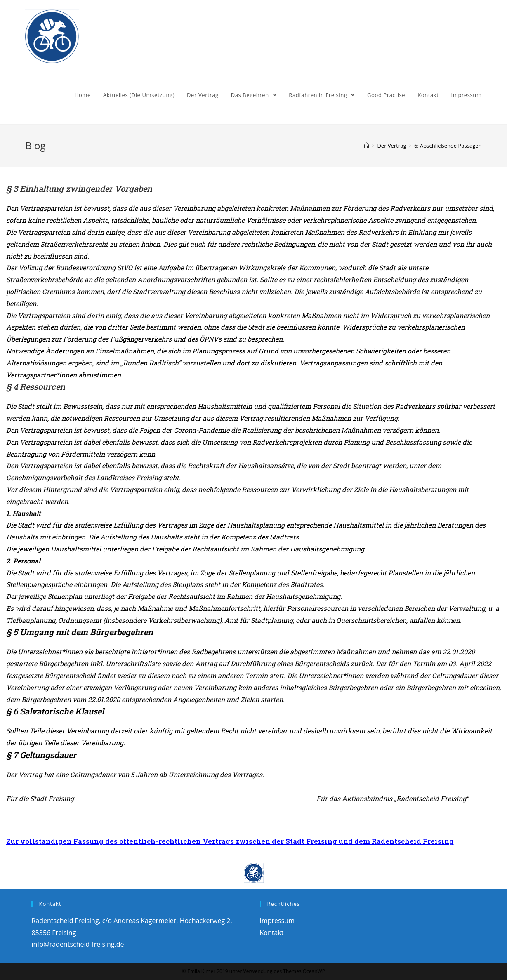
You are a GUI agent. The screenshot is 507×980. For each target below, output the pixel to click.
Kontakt (272, 933)
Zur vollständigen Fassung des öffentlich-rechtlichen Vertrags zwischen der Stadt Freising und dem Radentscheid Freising (230, 841)
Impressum (277, 921)
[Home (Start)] (367, 146)
